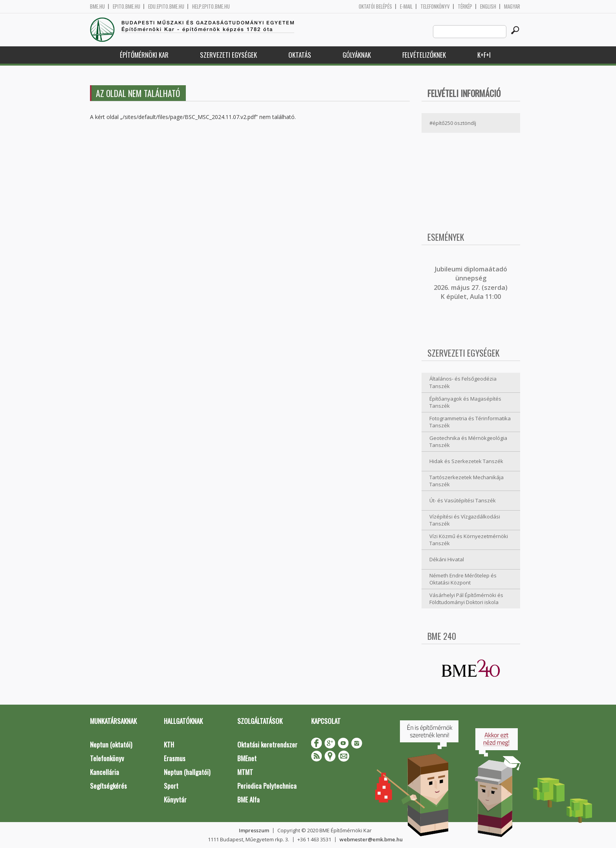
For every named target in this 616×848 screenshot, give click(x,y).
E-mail (406, 6)
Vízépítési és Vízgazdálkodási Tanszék (465, 520)
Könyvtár (175, 799)
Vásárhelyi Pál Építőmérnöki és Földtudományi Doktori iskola (466, 599)
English (488, 6)
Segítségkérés (108, 786)
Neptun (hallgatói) (187, 772)
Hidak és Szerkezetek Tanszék (466, 461)
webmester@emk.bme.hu (371, 839)
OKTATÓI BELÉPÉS (375, 6)
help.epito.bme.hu (211, 6)
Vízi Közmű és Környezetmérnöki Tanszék (469, 540)
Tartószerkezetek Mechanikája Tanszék (467, 481)
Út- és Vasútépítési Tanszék (463, 500)
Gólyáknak (357, 55)
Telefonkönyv (435, 6)
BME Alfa (248, 799)
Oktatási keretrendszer (267, 745)
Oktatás (300, 55)
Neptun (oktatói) (111, 745)
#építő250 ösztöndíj (453, 123)
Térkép (465, 6)
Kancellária (104, 772)
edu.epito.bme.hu (166, 6)
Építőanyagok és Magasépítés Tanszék (465, 402)
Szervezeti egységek (228, 55)
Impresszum (254, 830)
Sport (171, 786)
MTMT (245, 772)
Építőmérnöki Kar (144, 55)
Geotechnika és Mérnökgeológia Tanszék (468, 442)
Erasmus (175, 758)
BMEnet (247, 758)
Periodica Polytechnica (267, 786)
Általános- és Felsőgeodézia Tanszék (463, 382)
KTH (169, 745)
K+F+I (484, 55)
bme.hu (97, 6)
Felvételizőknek (424, 55)
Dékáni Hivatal (447, 559)
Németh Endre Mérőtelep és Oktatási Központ (463, 579)
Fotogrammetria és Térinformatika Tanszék (470, 422)
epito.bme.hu (126, 6)
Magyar (512, 6)
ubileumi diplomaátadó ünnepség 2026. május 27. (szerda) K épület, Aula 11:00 (471, 283)
